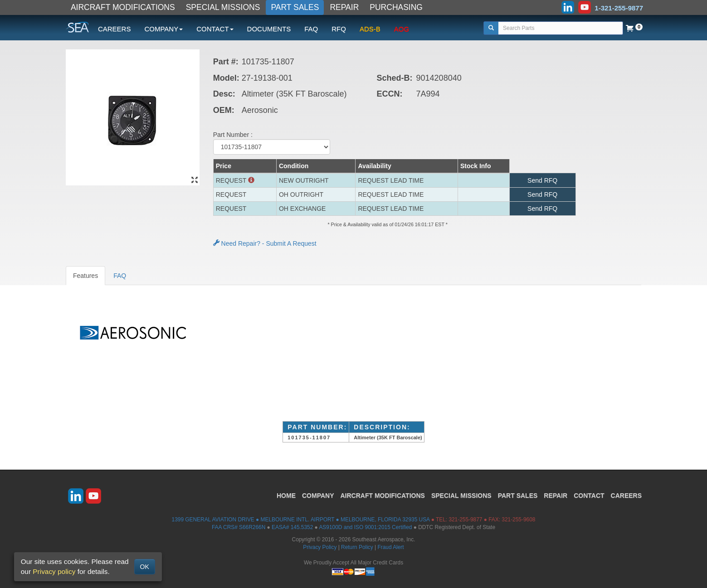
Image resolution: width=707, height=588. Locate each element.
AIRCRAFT (383, 496)
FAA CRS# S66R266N (239, 527)
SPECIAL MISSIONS (223, 7)
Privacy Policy (320, 547)
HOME (286, 496)
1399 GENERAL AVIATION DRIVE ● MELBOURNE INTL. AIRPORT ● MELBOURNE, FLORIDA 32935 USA (301, 520)
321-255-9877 (465, 520)
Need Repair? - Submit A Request (265, 243)
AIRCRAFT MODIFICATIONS (123, 7)
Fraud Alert (390, 547)
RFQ (339, 29)
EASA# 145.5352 (292, 527)
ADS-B (370, 29)
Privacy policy (54, 571)
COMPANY (318, 496)
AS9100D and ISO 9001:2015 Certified (365, 527)
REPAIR (344, 7)
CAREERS (115, 29)
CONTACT (589, 496)
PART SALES (295, 7)
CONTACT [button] (215, 29)
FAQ (311, 29)
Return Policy (357, 547)
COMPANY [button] (163, 29)
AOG (402, 29)
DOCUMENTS (269, 29)
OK (145, 567)
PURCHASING (396, 7)
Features (85, 276)
